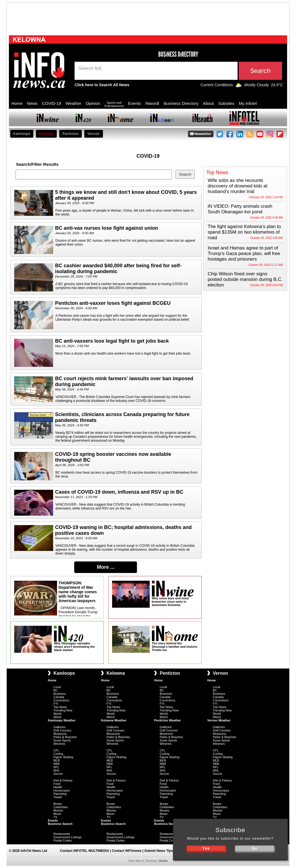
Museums (60, 734)
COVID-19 (52, 103)
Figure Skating (63, 757)
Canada (59, 697)
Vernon (93, 134)
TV (55, 817)
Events (134, 103)
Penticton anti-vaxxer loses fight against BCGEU (113, 303)
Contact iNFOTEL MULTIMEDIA (85, 851)
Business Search (60, 824)
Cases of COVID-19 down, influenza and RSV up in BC (119, 492)
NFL (56, 767)
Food (57, 784)
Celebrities (61, 807)
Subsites (226, 103)
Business (60, 694)
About (208, 103)
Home (17, 103)
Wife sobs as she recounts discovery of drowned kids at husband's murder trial (238, 186)
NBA (57, 764)
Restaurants (62, 834)
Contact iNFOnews (127, 851)
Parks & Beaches (65, 737)
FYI (56, 704)
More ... (106, 567)
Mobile (163, 861)
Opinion (93, 103)
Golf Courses (62, 730)
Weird (57, 717)
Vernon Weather (219, 720)
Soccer (58, 774)
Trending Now (63, 710)
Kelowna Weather (114, 720)
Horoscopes (62, 790)
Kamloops (22, 134)
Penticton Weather (167, 720)
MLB (57, 760)
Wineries (59, 744)
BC (55, 690)
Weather (73, 103)
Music (57, 814)
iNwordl (152, 103)
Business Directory (181, 103)
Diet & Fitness (63, 780)
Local (57, 687)
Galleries (59, 727)
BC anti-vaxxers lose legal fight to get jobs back (112, 341)
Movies (58, 810)
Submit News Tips (159, 851)
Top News (60, 707)
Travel (58, 797)
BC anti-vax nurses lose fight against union (107, 228)
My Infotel (248, 103)
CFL (56, 750)
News (32, 103)
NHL (56, 770)
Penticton (71, 134)
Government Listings (67, 837)
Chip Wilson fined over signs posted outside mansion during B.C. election (245, 279)
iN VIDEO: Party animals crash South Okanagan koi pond (240, 209)
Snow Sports (62, 740)
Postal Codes (62, 840)
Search (87, 68)
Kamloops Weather (62, 720)
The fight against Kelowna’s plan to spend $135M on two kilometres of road (244, 232)
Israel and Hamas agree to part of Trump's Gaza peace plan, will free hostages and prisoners (244, 254)
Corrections (61, 700)
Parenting (60, 794)
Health (58, 787)
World (57, 714)
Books (58, 804)
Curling (58, 754)
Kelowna (46, 134)
